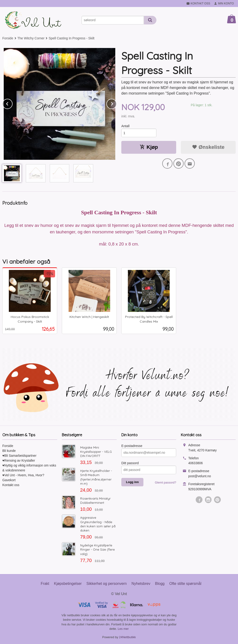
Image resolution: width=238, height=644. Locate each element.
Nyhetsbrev (141, 584)
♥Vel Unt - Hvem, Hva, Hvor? (23, 475)
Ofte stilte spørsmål (185, 584)
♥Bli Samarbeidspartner (19, 456)
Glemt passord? (165, 482)
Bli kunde (9, 451)
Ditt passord (130, 463)
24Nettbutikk (127, 637)
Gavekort (9, 480)
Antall (125, 126)
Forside (8, 38)
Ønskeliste (208, 147)
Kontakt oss (11, 485)
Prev (12, 103)
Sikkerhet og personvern (107, 584)
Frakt (45, 584)
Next (116, 103)
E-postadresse (132, 446)
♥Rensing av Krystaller (19, 460)
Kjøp (149, 147)
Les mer (123, 629)
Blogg (160, 584)
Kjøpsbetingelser (68, 584)
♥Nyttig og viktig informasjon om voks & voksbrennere (29, 468)
